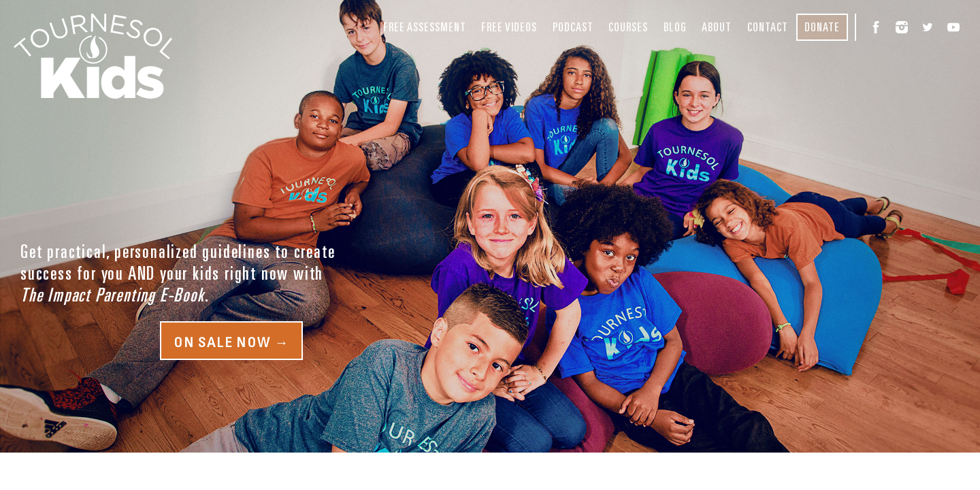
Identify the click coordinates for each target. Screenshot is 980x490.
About (717, 27)
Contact (768, 27)
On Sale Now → (231, 342)
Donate (822, 27)
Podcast (573, 27)
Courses (628, 27)
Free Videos (509, 27)
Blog (675, 27)
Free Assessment (425, 27)
